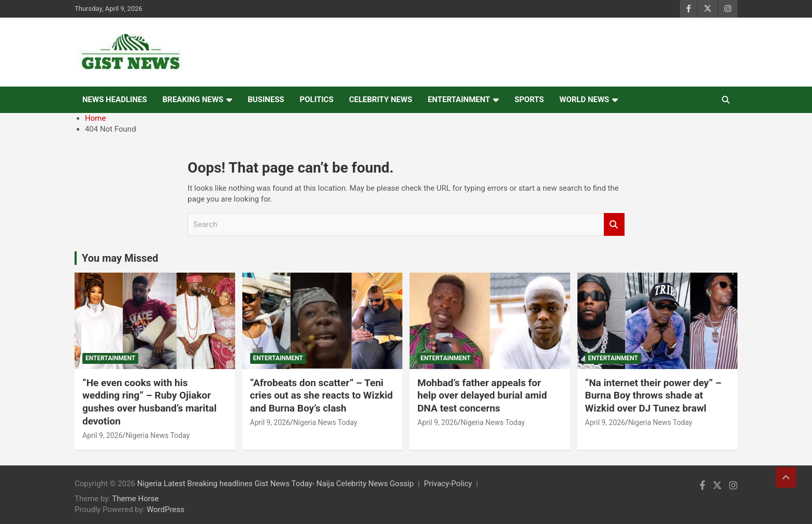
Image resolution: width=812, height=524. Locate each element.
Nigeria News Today (157, 435)
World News (584, 100)
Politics (317, 100)
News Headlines (115, 100)
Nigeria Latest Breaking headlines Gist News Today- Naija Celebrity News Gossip (275, 484)
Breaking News (193, 100)
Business (266, 100)
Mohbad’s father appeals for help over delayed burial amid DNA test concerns (482, 395)
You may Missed (120, 258)
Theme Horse (136, 499)
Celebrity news (381, 100)
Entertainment (459, 100)
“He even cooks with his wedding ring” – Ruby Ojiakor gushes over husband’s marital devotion (149, 402)
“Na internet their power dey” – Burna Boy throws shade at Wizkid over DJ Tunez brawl (654, 395)
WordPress (165, 509)
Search (614, 225)
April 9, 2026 (103, 435)
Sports (529, 100)
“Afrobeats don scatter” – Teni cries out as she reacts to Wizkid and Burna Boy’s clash (322, 395)
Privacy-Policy (448, 484)
